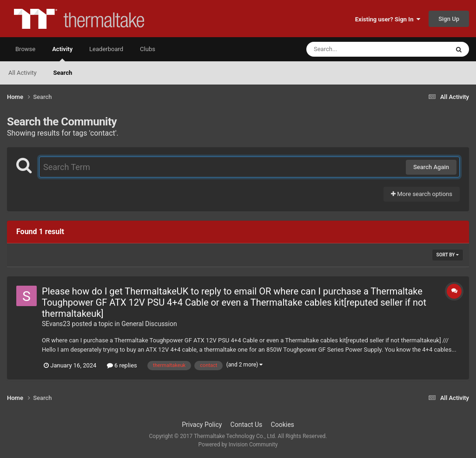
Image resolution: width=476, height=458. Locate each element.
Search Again (431, 167)
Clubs (148, 49)
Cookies (283, 425)
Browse (25, 49)
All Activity (23, 73)
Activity (62, 53)
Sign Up (449, 19)
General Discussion (149, 324)
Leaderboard (106, 49)
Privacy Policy (202, 425)
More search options (422, 194)
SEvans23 (56, 324)
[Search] (354, 49)
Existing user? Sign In (388, 19)
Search (63, 73)
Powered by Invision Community (238, 445)
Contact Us (247, 425)
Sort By (448, 255)
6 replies (122, 365)
